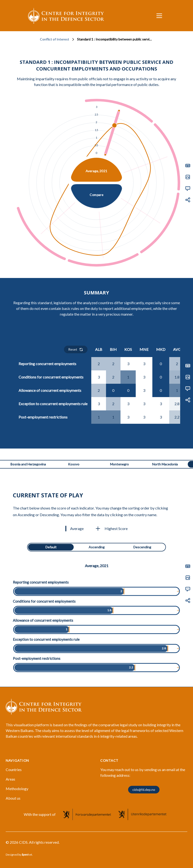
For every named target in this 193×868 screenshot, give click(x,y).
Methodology (17, 789)
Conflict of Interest (55, 39)
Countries (14, 770)
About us (13, 798)
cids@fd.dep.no (144, 790)
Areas (10, 779)
